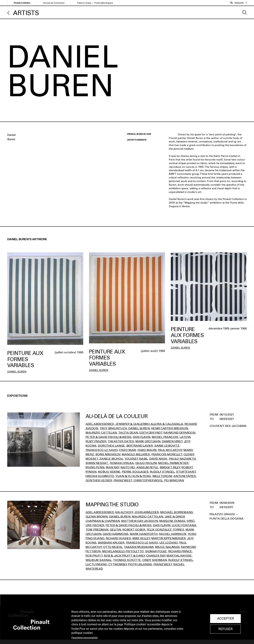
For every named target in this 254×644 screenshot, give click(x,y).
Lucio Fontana (184, 525)
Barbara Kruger (111, 543)
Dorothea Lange (111, 446)
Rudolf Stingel (162, 472)
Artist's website (137, 140)
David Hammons (116, 534)
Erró (191, 521)
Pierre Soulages (135, 472)
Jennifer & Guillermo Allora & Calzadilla (149, 424)
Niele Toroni (162, 476)
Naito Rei (128, 467)
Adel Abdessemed (100, 424)
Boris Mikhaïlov (108, 454)
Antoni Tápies (185, 476)
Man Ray (112, 467)
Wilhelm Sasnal (99, 560)
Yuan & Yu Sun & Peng (133, 476)
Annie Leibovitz (167, 446)
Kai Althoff (124, 512)
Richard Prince (180, 551)
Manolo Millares (136, 454)
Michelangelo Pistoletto (123, 551)
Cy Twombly (117, 564)
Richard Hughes (118, 538)
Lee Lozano (169, 543)
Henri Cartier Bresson (170, 428)
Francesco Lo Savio (102, 450)
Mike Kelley (141, 538)
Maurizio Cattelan (101, 433)
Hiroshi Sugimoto (100, 476)
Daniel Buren (17, 372)
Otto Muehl (113, 547)
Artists (26, 13)
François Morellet (167, 454)
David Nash (159, 459)
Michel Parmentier (173, 463)
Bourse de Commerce (54, 3)
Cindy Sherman (155, 560)
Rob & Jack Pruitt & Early (124, 556)
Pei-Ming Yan (174, 480)
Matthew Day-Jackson (140, 521)
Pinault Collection (22, 3)
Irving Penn (95, 467)
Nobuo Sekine (109, 472)
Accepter (226, 618)
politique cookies (82, 633)
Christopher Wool (148, 480)
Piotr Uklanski (140, 564)
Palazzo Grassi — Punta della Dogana (95, 3)
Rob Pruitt (94, 556)
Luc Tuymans (96, 564)
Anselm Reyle (147, 467)
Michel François (165, 437)
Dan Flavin (142, 437)
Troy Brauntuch (113, 428)
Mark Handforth (144, 534)
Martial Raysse (179, 556)
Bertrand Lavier (140, 446)
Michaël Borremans (177, 512)
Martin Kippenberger (169, 538)
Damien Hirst (172, 441)
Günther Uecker (99, 480)
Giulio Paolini (146, 463)
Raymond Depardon (179, 433)
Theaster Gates (121, 441)
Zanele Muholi (111, 459)
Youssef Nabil (136, 459)
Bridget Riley (170, 467)
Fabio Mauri (147, 450)
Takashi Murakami (139, 547)
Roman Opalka (122, 463)
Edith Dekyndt (151, 433)
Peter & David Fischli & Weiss (109, 437)
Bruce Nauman (167, 547)
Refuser (226, 629)
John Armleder (147, 512)
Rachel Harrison (173, 534)
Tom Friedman (97, 530)
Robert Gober (134, 530)
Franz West (123, 480)
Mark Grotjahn (148, 441)
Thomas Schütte (127, 560)
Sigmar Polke (156, 551)
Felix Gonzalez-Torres (165, 530)
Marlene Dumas (172, 521)
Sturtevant (186, 472)
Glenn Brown (97, 517)
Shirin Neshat (97, 463)
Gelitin (115, 530)
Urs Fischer (95, 525)
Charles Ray (156, 556)
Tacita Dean (128, 433)
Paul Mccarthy (170, 450)
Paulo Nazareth (183, 459)
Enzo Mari (128, 450)
